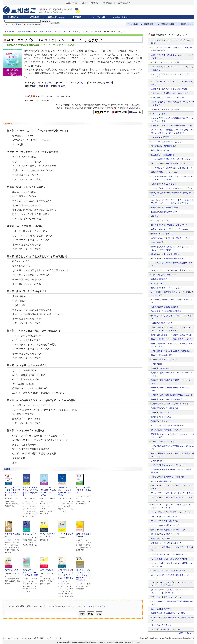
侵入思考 (155, 216)
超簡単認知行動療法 (159, 279)
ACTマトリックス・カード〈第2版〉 (166, 62)
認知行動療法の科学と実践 (162, 355)
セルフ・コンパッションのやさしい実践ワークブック (173, 270)
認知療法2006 (157, 364)
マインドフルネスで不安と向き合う (165, 521)
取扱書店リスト (185, 24)
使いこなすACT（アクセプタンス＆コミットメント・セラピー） (12, 490)
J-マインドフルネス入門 (161, 221)
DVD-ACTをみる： (29, 570)
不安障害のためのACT (12, 534)
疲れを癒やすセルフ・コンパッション (166, 288)
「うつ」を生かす (158, 114)
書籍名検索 (149, 24)
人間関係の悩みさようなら (162, 323)
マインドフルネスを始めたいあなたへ (166, 525)
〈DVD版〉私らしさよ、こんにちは (166, 629)
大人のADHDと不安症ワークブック (165, 137)
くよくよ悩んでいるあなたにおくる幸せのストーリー (173, 168)
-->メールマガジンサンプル (94, 606)
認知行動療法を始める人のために (165, 360)
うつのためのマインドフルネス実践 (165, 109)
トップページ (10, 32)
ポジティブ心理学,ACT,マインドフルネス (168, 477)
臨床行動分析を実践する (161, 609)
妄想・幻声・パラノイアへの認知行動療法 (168, 571)
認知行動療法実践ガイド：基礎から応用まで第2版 (171, 335)
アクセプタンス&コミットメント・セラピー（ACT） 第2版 (67, 490)
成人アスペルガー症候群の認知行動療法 (167, 259)
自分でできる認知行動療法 (162, 234)
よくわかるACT (29, 533)
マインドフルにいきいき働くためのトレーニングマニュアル (48, 490)
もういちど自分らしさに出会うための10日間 (169, 559)
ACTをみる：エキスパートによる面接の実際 (169, 89)
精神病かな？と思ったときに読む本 (165, 254)
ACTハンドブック (66, 533)
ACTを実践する (47, 569)
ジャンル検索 (132, 24)
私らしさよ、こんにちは (161, 625)
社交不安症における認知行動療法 (165, 207)
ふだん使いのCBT (158, 461)
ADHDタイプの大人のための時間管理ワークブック (172, 125)
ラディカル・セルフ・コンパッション (166, 597)
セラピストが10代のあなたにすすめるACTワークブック (30, 490)
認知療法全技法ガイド (160, 412)
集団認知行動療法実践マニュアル (165, 212)
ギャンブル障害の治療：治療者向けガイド (168, 163)
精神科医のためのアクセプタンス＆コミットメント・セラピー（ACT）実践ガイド (84, 574)
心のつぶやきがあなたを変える (164, 184)
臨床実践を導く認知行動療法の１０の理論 (168, 613)
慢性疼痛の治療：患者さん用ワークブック (168, 530)
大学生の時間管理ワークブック (164, 275)
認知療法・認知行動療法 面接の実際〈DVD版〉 (170, 399)
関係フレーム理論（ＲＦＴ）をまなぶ (84, 489)
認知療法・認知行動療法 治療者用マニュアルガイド (172, 395)
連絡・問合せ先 (90, 3)
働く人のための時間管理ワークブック (166, 430)
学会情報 (108, 3)
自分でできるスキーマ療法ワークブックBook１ (170, 225)
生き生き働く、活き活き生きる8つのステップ (169, 93)
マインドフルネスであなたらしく (165, 516)
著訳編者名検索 (168, 24)
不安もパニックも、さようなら (164, 442)
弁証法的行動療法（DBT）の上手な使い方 (168, 465)
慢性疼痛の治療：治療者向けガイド (165, 534)
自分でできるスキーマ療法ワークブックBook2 (170, 229)
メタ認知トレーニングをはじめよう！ (166, 543)
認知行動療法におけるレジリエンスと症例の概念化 (172, 351)
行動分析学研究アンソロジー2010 (165, 172)
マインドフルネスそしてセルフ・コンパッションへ (172, 512)
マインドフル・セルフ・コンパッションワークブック (173, 493)
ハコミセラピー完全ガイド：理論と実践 (167, 425)
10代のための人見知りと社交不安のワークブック (171, 238)
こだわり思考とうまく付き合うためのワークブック (172, 188)
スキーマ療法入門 (158, 242)
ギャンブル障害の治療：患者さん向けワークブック (172, 159)
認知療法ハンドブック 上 (161, 417)
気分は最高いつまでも (160, 150)
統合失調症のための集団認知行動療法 (166, 311)
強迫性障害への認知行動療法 (163, 155)
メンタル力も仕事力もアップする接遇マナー (169, 554)
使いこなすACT (157, 283)
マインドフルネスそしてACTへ (48, 534)
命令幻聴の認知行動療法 (161, 538)
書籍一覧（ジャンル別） (28, 32)
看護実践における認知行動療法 (164, 146)
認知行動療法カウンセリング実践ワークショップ (171, 404)
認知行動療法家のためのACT (84, 534)
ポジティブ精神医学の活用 (162, 481)
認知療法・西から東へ (160, 368)
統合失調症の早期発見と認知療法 (165, 307)
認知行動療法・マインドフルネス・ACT (56, 32)
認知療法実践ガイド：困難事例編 (165, 408)
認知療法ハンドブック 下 (161, 421)
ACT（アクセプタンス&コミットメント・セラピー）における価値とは (66, 573)
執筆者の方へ (124, 3)
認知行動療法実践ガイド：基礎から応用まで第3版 (171, 339)
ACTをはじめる (11, 569)
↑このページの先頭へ (186, 633)
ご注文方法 (71, 3)
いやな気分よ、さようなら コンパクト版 (168, 98)
